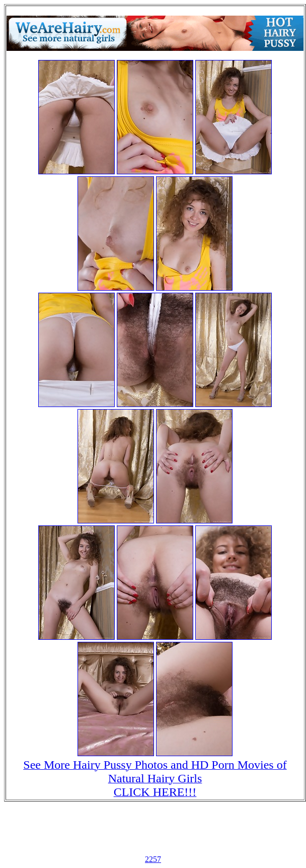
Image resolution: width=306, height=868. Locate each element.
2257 (153, 859)
